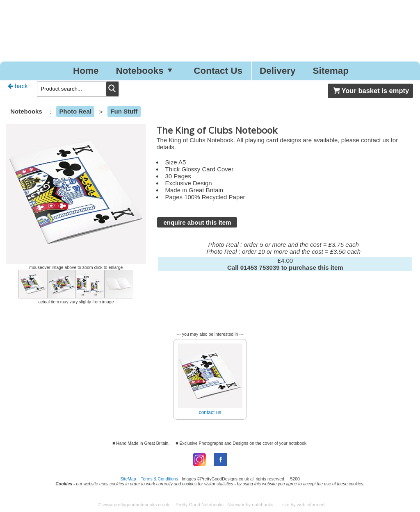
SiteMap (128, 479)
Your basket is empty (370, 91)
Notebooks (146, 71)
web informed (311, 505)
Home (86, 71)
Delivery (278, 71)
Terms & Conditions (159, 479)
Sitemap (331, 71)
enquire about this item (197, 222)
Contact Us (218, 71)
